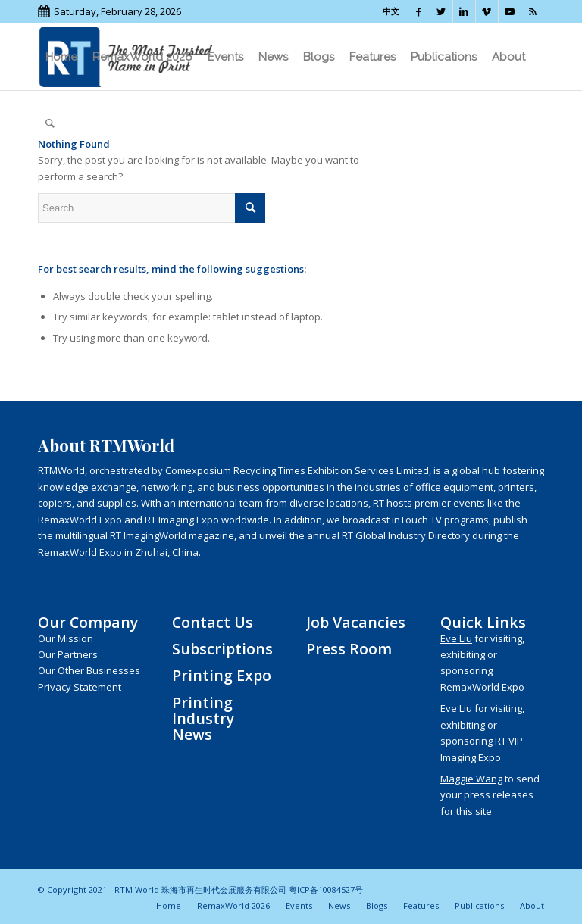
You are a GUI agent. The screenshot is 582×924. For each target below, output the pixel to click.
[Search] (50, 123)
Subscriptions (222, 649)
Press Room (349, 649)
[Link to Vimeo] (487, 11)
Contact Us (213, 622)
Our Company (88, 622)
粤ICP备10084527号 (326, 890)
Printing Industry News (203, 719)
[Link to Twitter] (441, 11)
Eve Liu (456, 638)
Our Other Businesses (89, 670)
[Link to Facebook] (419, 11)
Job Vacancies (356, 622)
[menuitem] (61, 57)
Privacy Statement (80, 687)
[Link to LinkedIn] (464, 11)
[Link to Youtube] (510, 11)
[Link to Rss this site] (533, 11)
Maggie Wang (471, 779)
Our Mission (66, 638)
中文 (391, 11)
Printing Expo (222, 675)
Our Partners (68, 654)
